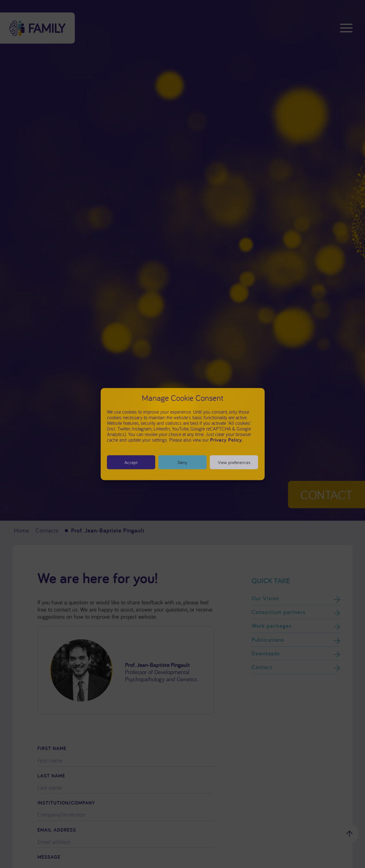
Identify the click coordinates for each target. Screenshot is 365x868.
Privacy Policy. (227, 440)
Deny (182, 462)
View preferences (234, 462)
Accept (131, 462)
